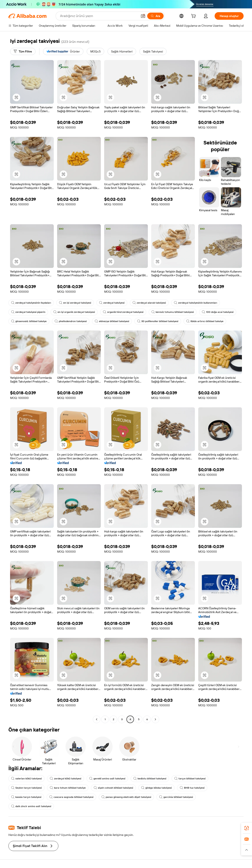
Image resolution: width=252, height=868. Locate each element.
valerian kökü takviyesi (26, 779)
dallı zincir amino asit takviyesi (31, 806)
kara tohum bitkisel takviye (68, 788)
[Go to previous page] (97, 719)
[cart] (194, 17)
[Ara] (155, 16)
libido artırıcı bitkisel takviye (205, 321)
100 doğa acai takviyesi (218, 312)
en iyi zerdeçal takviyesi (75, 303)
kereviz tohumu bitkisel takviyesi (173, 312)
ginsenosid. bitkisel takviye (29, 321)
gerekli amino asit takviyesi (107, 779)
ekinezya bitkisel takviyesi (112, 321)
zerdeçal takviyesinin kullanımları (196, 303)
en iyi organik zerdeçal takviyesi (74, 312)
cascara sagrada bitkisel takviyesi (71, 797)
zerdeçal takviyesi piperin (28, 312)
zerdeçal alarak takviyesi (149, 303)
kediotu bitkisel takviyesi (150, 779)
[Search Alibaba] (99, 16)
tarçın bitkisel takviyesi (190, 779)
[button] (143, 16)
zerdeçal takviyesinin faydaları (31, 303)
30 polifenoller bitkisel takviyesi (158, 321)
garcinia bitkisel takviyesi (176, 797)
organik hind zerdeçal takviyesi (123, 312)
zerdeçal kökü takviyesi (66, 779)
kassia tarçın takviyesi (26, 797)
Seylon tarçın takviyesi (26, 788)
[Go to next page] (155, 719)
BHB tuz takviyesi (192, 788)
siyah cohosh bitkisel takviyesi (113, 788)
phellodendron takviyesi (71, 321)
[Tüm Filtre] (23, 51)
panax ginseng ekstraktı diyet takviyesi (126, 797)
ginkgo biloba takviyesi (156, 788)
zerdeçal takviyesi (112, 303)
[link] (247, 828)
